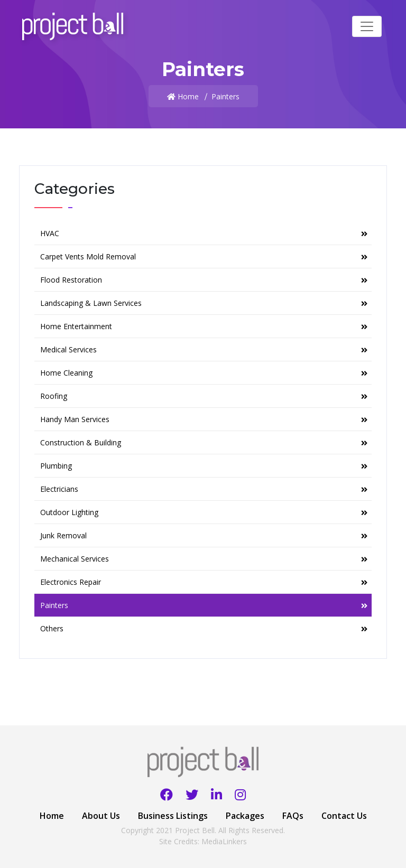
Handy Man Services (204, 419)
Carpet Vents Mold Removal (204, 256)
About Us (101, 816)
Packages (245, 816)
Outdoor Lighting (204, 512)
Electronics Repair (204, 582)
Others (204, 628)
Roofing (204, 396)
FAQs (293, 816)
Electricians (204, 489)
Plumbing (204, 466)
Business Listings (173, 816)
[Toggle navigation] (367, 26)
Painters (204, 605)
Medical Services (204, 349)
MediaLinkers (224, 841)
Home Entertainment (204, 326)
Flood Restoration (204, 280)
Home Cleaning (204, 373)
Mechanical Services (204, 559)
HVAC (204, 233)
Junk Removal (204, 535)
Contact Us (344, 816)
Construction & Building (204, 442)
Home (188, 96)
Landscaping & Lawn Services (204, 303)
